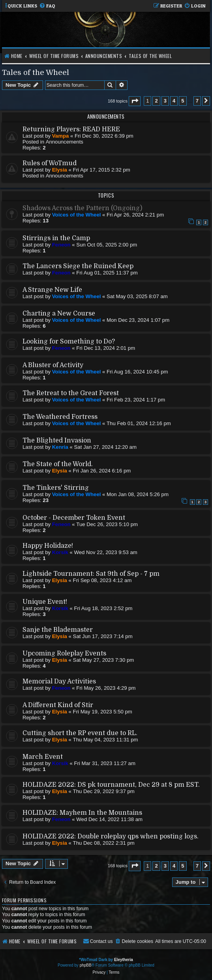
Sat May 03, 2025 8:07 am (137, 296)
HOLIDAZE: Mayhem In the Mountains (82, 813)
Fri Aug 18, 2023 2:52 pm (103, 608)
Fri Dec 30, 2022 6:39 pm (104, 136)
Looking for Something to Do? (69, 342)
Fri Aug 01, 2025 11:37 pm (107, 273)
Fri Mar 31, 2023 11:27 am (105, 763)
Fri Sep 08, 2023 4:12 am (102, 580)
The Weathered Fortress (60, 417)
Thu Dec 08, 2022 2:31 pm (104, 843)
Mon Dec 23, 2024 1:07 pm (138, 320)
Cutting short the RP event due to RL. (80, 733)
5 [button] (183, 101)
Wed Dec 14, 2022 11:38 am (109, 819)
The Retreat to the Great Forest (71, 393)
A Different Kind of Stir (58, 705)
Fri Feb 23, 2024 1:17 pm (136, 400)
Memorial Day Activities (59, 681)
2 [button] (156, 101)
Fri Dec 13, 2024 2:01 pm (106, 348)
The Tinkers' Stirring (56, 488)
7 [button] (197, 101)
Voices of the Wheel (77, 215)
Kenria (60, 447)
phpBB (86, 965)
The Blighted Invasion (57, 441)
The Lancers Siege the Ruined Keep (78, 266)
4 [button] (174, 101)
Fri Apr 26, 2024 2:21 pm (135, 215)
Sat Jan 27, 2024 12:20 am (105, 447)
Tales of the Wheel (36, 72)
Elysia (60, 170)
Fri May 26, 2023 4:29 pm (106, 688)
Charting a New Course (59, 314)
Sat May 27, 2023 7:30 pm (104, 660)
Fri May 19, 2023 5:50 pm (103, 712)
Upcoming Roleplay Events (64, 653)
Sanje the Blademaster (58, 630)
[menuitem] (47, 6)
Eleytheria (124, 960)
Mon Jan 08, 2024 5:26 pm (138, 494)
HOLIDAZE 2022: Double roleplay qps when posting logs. (111, 836)
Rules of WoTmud (50, 163)
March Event (43, 757)
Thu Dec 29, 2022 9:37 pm (104, 791)
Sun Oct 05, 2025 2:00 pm (107, 245)
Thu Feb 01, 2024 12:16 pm (139, 423)
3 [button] (165, 101)
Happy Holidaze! (48, 546)
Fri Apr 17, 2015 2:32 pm (102, 170)
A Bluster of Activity (53, 365)
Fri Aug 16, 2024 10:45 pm (137, 372)
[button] (135, 101)
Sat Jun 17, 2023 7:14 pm (103, 636)
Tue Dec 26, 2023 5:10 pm (107, 524)
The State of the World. (58, 464)
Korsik (60, 552)
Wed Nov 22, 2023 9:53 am (106, 552)
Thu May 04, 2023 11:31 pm (106, 740)
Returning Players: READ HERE (71, 129)
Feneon (61, 245)
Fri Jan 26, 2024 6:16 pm (102, 471)
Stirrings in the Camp (56, 238)
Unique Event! (45, 602)
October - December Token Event (74, 518)
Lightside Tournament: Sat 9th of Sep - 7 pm (91, 574)
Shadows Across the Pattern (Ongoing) (82, 208)
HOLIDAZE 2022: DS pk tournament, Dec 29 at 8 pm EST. (111, 785)
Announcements (65, 142)
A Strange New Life (52, 290)
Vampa (61, 136)
